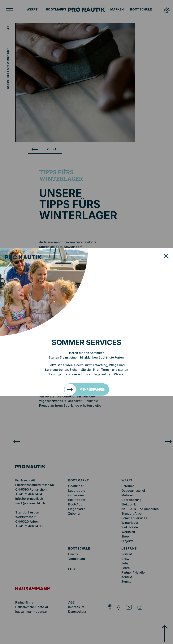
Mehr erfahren (92, 389)
